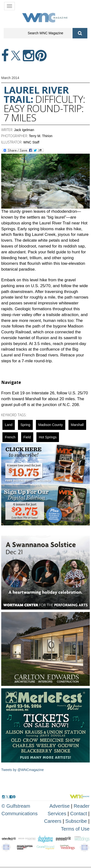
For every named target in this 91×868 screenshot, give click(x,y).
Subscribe (77, 821)
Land (9, 425)
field (27, 437)
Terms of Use (75, 829)
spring (25, 425)
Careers (53, 821)
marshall (77, 425)
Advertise (60, 806)
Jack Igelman (24, 130)
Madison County (51, 425)
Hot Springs (48, 437)
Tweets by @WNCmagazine (22, 770)
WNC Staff (31, 142)
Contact (79, 814)
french (10, 437)
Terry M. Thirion (41, 136)
